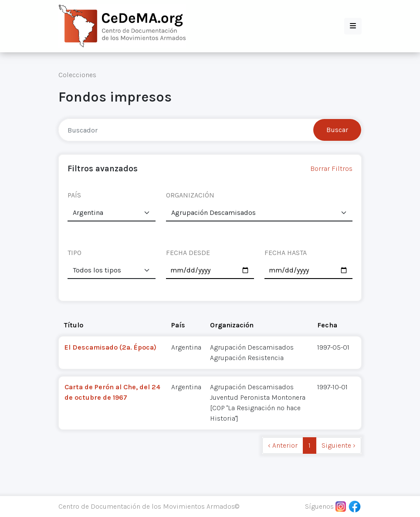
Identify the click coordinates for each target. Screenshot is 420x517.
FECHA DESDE (188, 253)
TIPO (75, 253)
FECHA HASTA (286, 253)
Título (74, 325)
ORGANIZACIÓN (190, 195)
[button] (353, 26)
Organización (232, 325)
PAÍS (74, 195)
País (178, 325)
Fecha (327, 325)
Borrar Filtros (331, 168)
